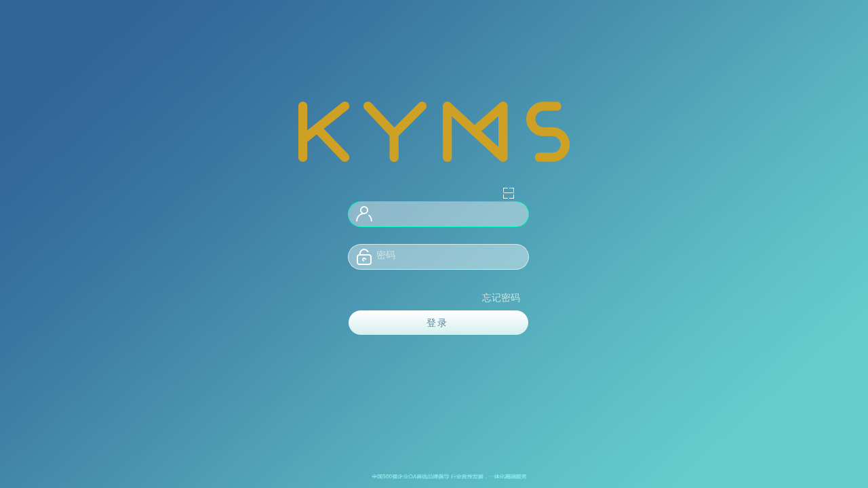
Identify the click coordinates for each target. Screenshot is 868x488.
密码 (386, 255)
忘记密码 (501, 298)
